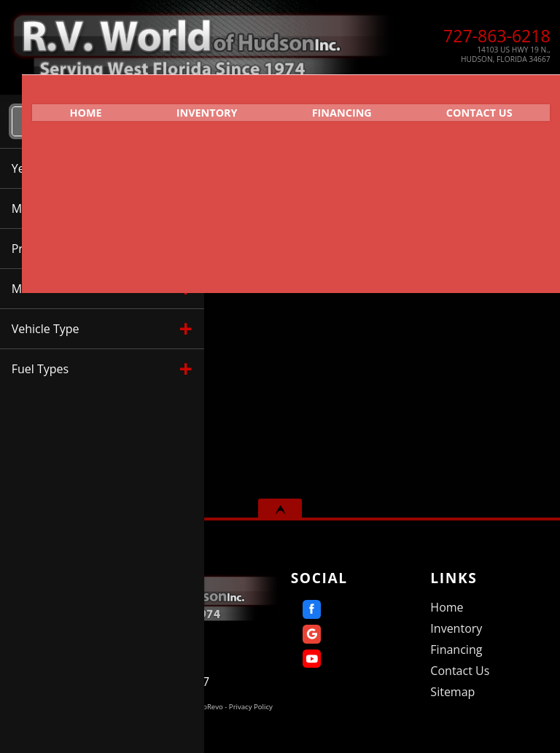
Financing (336, 106)
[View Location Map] (474, 55)
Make (317, 242)
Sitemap (452, 692)
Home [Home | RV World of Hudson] (59, 106)
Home (447, 607)
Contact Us (460, 671)
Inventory (456, 628)
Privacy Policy (251, 707)
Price (424, 242)
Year (272, 242)
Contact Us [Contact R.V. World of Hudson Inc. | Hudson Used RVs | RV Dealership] (485, 106)
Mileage (370, 242)
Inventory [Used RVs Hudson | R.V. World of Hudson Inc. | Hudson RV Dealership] (190, 106)
